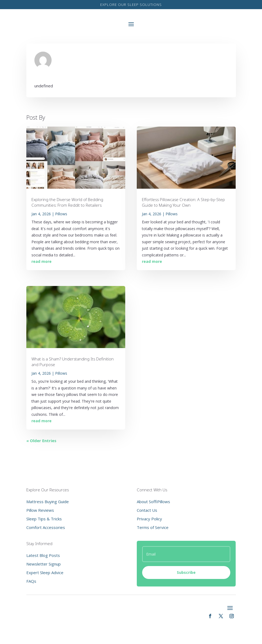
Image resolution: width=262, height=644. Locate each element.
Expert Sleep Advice (45, 573)
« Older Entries (41, 441)
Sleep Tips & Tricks (44, 519)
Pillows (61, 214)
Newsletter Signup (44, 564)
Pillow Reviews (40, 510)
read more (42, 261)
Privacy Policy (149, 519)
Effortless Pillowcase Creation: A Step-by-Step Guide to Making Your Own (183, 202)
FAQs (31, 581)
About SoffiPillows (153, 502)
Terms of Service (153, 527)
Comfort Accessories (46, 527)
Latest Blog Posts (43, 555)
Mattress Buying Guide (48, 502)
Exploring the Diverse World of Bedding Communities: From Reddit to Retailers (67, 202)
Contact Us (147, 510)
